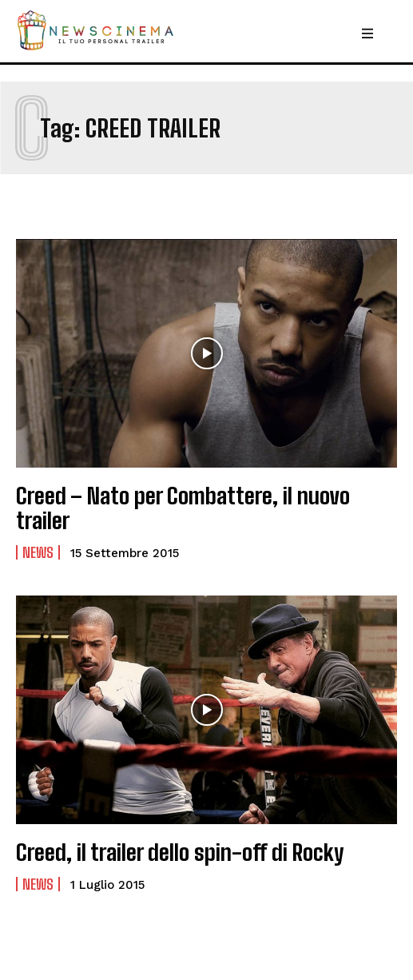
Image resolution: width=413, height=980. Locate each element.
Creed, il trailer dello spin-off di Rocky (180, 852)
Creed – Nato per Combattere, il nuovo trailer (183, 508)
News (38, 552)
